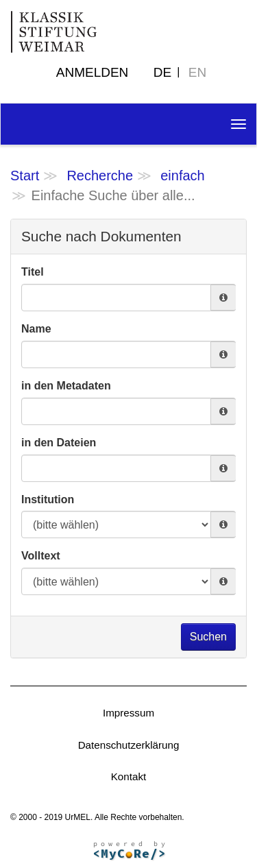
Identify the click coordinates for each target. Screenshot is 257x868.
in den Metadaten (66, 386)
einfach (183, 176)
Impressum (128, 713)
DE (162, 72)
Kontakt (129, 776)
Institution (48, 499)
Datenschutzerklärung (129, 745)
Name (36, 329)
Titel (33, 272)
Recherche (100, 176)
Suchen (208, 637)
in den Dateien (59, 443)
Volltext (41, 556)
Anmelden (93, 72)
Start (25, 176)
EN (197, 72)
